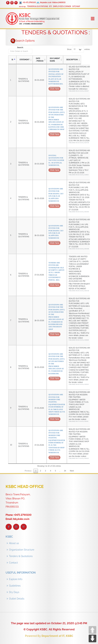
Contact (13, 563)
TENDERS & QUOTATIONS (38, 6)
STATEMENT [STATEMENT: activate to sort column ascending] (24, 60)
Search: (20, 50)
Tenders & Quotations (21, 556)
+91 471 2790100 (29, 3)
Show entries (78, 49)
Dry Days (14, 592)
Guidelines (15, 586)
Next (72, 471)
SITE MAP (76, 6)
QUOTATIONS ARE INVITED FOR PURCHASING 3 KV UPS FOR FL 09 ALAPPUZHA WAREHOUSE (57, 199)
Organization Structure (22, 550)
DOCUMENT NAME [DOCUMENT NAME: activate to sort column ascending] (55, 60)
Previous (28, 471)
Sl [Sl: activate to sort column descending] (12, 60)
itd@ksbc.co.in (46, 3)
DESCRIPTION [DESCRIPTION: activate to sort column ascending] (76, 60)
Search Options (23, 41)
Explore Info (16, 579)
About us (14, 543)
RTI (51, 6)
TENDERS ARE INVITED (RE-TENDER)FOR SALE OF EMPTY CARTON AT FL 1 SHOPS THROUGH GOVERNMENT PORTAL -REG (57, 275)
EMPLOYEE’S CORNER (62, 6)
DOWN (92, 638)
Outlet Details (17, 599)
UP (92, 630)
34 (65, 471)
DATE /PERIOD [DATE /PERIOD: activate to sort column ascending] (40, 60)
